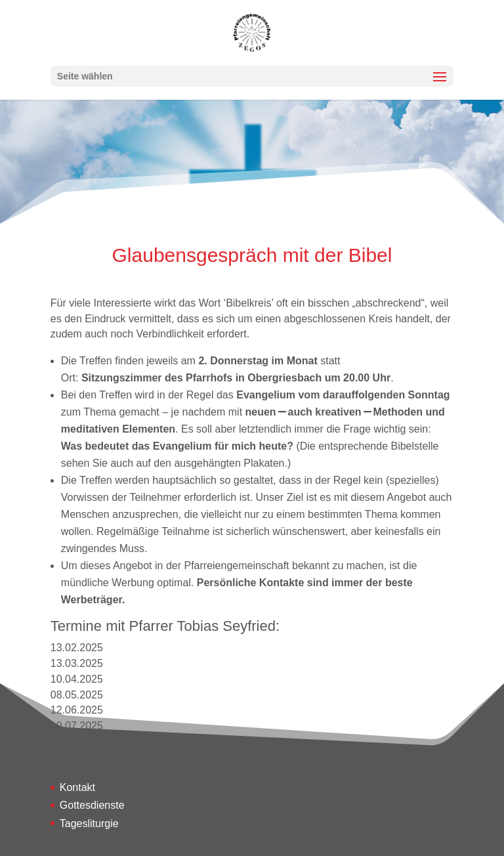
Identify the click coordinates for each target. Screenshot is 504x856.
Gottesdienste (92, 805)
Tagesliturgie (89, 824)
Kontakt (77, 787)
